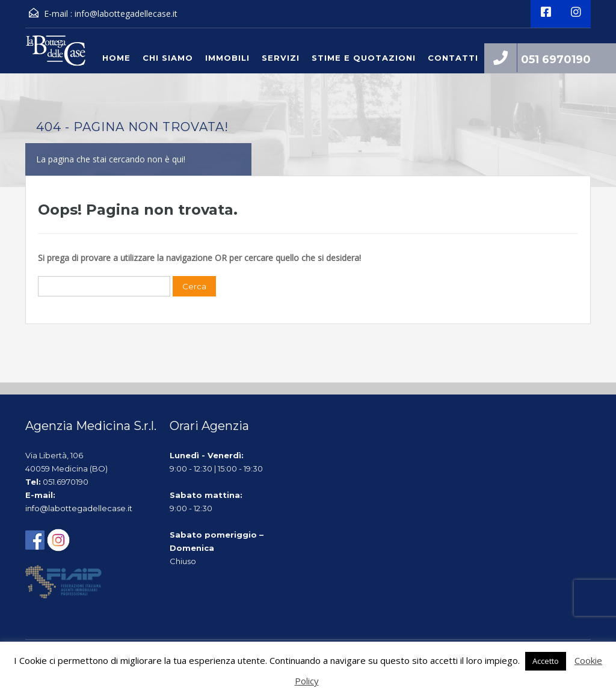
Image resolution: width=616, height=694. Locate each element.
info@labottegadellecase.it (126, 14)
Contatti (453, 58)
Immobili (227, 58)
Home (116, 58)
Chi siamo (168, 58)
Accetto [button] (546, 661)
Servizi (281, 58)
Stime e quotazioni (364, 58)
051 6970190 (556, 60)
